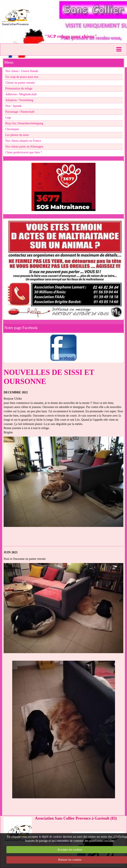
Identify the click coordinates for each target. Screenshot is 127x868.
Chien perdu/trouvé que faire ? (24, 152)
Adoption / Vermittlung (19, 100)
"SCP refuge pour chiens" (71, 36)
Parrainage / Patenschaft (20, 112)
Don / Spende (13, 106)
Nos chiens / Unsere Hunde (22, 71)
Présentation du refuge (19, 88)
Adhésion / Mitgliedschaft (21, 94)
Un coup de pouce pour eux (22, 77)
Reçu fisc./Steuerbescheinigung (24, 123)
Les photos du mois (17, 135)
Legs (8, 118)
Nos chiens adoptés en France (23, 141)
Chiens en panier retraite (20, 83)
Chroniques (12, 129)
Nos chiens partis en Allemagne (24, 147)
